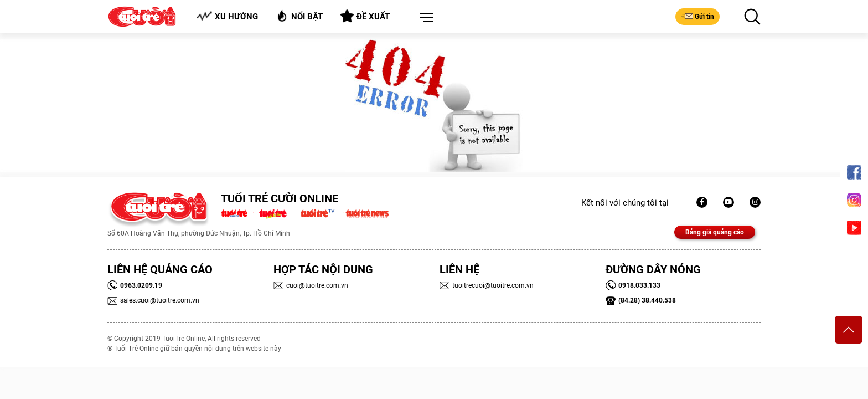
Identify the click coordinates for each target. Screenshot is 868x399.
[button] (424, 18)
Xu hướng (227, 16)
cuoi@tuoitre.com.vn (311, 285)
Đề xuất (365, 16)
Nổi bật (299, 16)
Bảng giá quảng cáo (715, 232)
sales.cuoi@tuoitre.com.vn (153, 300)
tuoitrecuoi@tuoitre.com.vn (487, 285)
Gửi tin (697, 16)
